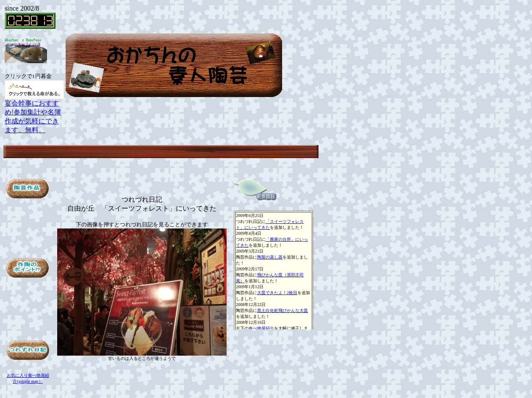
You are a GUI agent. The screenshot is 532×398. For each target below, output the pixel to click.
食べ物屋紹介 (261, 328)
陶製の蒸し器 (270, 257)
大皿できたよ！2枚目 (277, 293)
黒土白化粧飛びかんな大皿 (283, 310)
